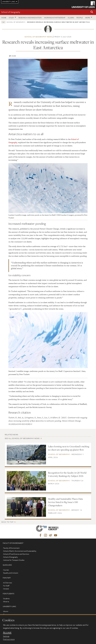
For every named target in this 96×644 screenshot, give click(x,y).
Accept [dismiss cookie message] (7, 632)
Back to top (7, 522)
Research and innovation (30, 18)
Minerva (6, 602)
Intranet (6, 589)
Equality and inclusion (11, 573)
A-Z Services (8, 583)
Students (6, 598)
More (88, 18)
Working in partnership (55, 18)
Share (14, 56)
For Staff (6, 586)
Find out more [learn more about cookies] (9, 639)
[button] (92, 12)
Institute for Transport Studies (14, 560)
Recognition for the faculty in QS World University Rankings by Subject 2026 (67, 474)
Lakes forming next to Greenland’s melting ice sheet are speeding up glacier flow (69, 448)
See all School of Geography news (22, 438)
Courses (6, 570)
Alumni (71, 18)
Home (4, 18)
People (80, 18)
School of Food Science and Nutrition (16, 554)
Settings (6, 636)
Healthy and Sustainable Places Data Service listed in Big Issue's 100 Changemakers (65, 502)
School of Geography (11, 12)
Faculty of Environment (11, 548)
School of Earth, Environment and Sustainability (20, 551)
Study (11, 18)
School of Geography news (38, 37)
